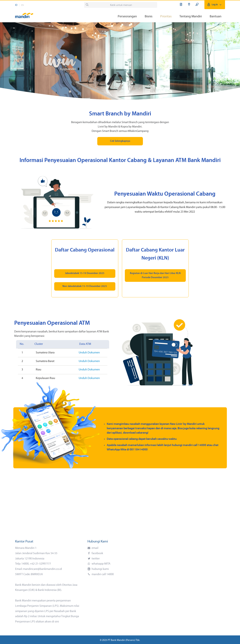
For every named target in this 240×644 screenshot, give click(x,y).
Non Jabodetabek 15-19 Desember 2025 (85, 286)
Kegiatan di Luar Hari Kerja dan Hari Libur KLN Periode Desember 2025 (155, 275)
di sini (55, 622)
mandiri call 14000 (102, 574)
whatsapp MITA (101, 564)
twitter (95, 559)
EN (23, 5)
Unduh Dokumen (89, 353)
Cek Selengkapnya (120, 141)
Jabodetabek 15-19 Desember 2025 (85, 273)
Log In (215, 5)
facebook (97, 553)
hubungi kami (100, 569)
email (95, 548)
